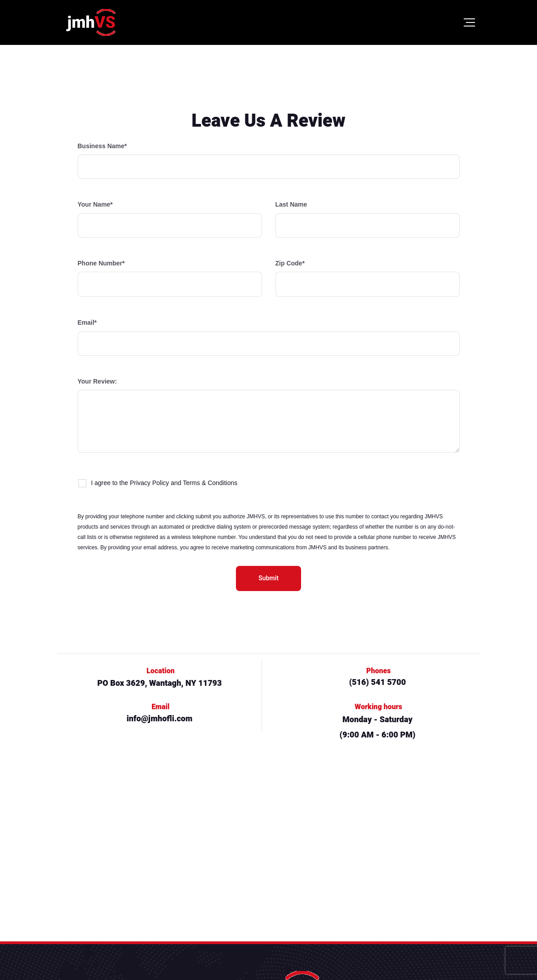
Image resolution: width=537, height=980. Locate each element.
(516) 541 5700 (378, 682)
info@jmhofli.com (160, 719)
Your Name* (170, 219)
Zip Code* (368, 278)
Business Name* (269, 161)
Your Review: (269, 415)
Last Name (368, 219)
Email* (269, 337)
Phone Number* (170, 278)
